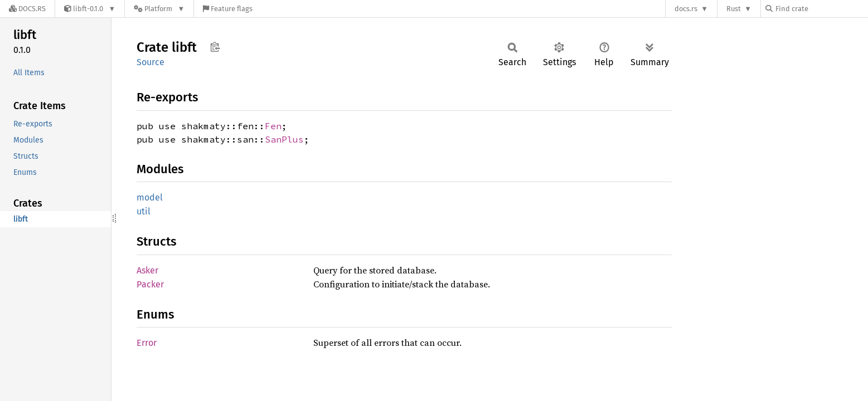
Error (147, 343)
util (144, 211)
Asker (147, 270)
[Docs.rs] (27, 9)
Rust (734, 9)
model (150, 197)
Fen (273, 126)
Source (151, 62)
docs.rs (686, 9)
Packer (150, 284)
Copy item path (215, 47)
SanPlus (284, 139)
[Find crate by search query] (821, 9)
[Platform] (159, 9)
